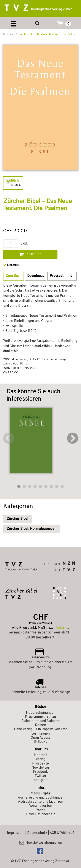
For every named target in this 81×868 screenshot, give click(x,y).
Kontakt (41, 755)
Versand (62, 628)
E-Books (41, 742)
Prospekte (40, 764)
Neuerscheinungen (41, 713)
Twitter (41, 776)
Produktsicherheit (40, 814)
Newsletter (40, 768)
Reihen (40, 725)
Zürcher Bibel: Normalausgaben (32, 529)
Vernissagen (40, 734)
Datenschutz (37, 833)
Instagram (40, 780)
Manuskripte (40, 794)
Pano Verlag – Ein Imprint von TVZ (41, 729)
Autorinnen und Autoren (40, 721)
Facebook (40, 772)
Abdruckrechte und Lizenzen (40, 802)
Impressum (16, 833)
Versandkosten (41, 806)
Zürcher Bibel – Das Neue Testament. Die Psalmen (48, 34)
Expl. (24, 244)
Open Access (40, 738)
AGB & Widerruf (62, 833)
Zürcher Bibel (17, 519)
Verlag (40, 759)
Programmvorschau (40, 717)
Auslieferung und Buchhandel (41, 798)
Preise (40, 810)
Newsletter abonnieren (41, 843)
